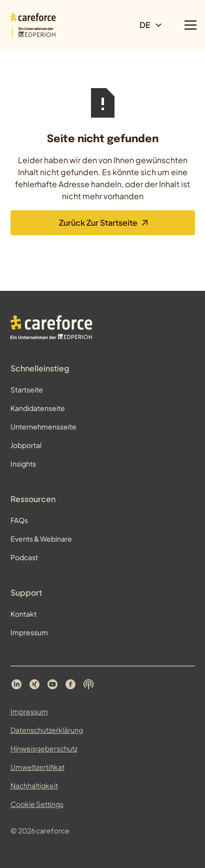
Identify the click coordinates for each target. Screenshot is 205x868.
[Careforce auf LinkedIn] (16, 684)
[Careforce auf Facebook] (70, 684)
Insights (23, 464)
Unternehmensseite (43, 426)
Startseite (27, 389)
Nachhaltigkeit (34, 785)
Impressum (29, 632)
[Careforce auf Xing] (34, 684)
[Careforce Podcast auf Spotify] (88, 684)
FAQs (19, 520)
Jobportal (26, 445)
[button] (155, 25)
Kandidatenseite (38, 408)
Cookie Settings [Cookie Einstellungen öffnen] (37, 804)
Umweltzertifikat (37, 767)
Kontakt (23, 614)
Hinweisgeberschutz (44, 748)
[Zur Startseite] (33, 25)
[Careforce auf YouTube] (52, 684)
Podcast (24, 557)
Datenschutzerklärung (47, 730)
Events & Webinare (41, 539)
